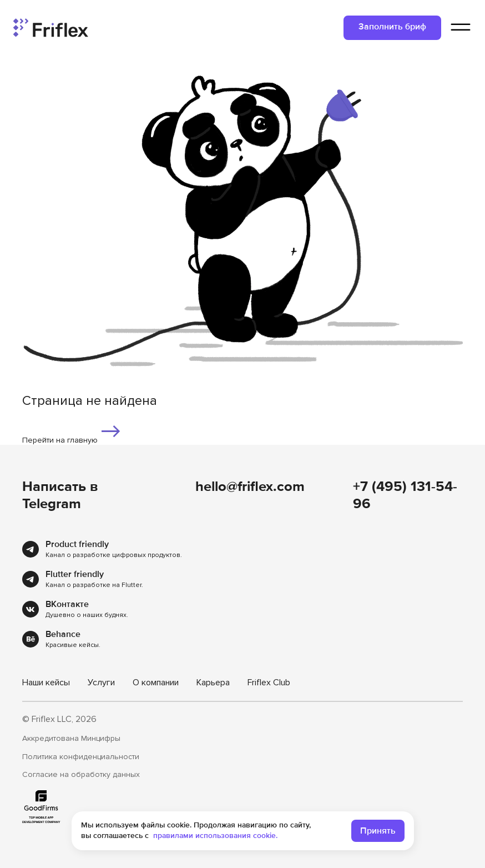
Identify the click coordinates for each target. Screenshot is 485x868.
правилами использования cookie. (215, 836)
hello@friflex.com (250, 487)
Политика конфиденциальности (81, 757)
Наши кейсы (46, 683)
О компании (156, 683)
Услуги (101, 683)
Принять (378, 831)
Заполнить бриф (392, 27)
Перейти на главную (72, 433)
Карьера (213, 683)
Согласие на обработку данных (81, 775)
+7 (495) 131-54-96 (405, 495)
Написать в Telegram (60, 495)
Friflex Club (269, 683)
